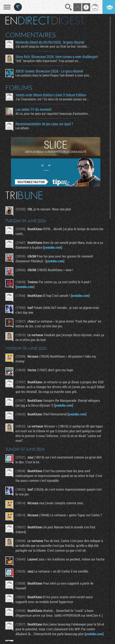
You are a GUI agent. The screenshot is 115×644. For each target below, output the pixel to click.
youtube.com (53, 247)
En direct (28, 21)
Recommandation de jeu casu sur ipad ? (44, 124)
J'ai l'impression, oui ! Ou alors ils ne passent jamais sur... (52, 99)
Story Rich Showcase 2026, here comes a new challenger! (57, 57)
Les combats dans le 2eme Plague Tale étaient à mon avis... (53, 75)
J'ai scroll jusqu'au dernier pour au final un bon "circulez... (52, 46)
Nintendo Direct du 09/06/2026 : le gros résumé (50, 42)
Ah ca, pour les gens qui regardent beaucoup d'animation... (53, 113)
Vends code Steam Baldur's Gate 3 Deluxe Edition (51, 95)
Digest (68, 21)
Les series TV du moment (33, 109)
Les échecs (22, 128)
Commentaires (31, 35)
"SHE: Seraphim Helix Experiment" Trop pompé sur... (48, 61)
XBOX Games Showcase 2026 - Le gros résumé (49, 71)
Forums (19, 88)
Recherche (69, 7)
